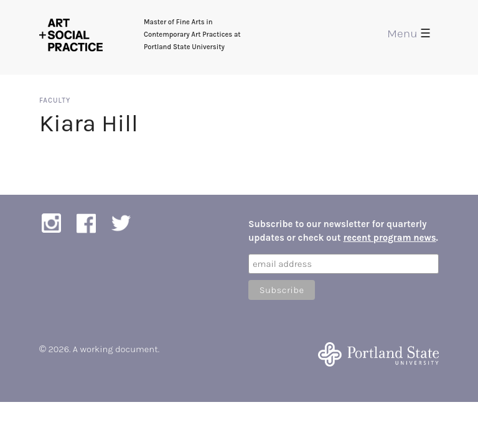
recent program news (389, 238)
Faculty (55, 100)
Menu (409, 33)
